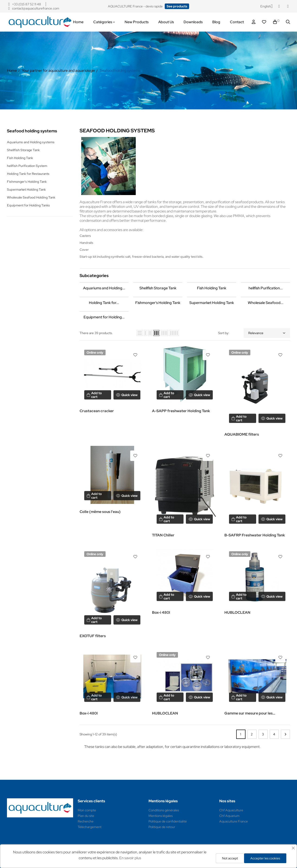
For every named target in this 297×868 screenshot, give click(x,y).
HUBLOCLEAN (237, 612)
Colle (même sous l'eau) (100, 512)
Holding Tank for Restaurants (28, 174)
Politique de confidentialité (168, 821)
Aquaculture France (234, 821)
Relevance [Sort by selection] (267, 333)
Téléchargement (90, 827)
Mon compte (87, 810)
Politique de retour (162, 827)
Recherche (86, 821)
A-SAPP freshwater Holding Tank (181, 411)
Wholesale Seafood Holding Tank (31, 197)
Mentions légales (161, 816)
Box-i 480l (161, 612)
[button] (177, 6)
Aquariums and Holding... (104, 288)
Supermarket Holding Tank (26, 189)
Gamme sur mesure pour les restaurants (249, 714)
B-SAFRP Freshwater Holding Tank (255, 535)
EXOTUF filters (93, 636)
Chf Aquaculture (231, 810)
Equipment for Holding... (104, 317)
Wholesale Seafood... (266, 303)
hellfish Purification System (27, 166)
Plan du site (86, 816)
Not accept (230, 858)
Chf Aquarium (229, 816)
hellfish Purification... (266, 288)
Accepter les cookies (265, 858)
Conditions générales (164, 810)
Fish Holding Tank (20, 158)
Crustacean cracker (97, 411)
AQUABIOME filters (242, 434)
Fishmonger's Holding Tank (27, 182)
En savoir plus (130, 858)
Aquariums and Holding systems (31, 142)
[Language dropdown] (266, 6)
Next (285, 734)
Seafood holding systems (32, 131)
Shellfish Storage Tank (23, 150)
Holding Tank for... (104, 303)
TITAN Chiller (163, 535)
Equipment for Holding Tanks (28, 205)
